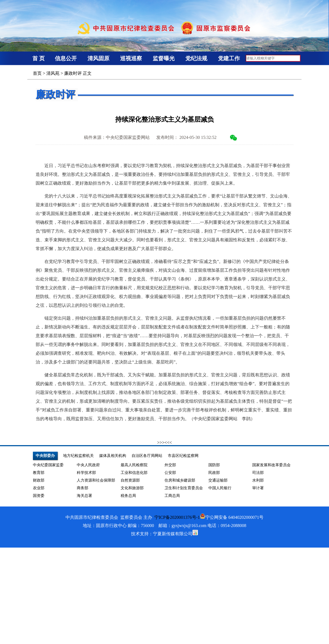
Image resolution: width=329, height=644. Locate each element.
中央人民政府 (88, 465)
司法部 (258, 473)
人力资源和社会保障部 (96, 480)
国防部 (214, 465)
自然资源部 (130, 480)
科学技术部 (86, 473)
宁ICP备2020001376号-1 (177, 517)
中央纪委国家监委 (48, 465)
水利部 (258, 480)
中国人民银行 (220, 488)
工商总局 (172, 496)
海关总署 (84, 496)
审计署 (258, 488)
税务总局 (128, 496)
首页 (37, 73)
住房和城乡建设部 (180, 480)
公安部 (170, 473)
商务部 (83, 488)
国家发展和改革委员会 (271, 465)
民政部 (214, 473)
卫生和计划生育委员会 (184, 488)
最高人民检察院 (134, 465)
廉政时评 (73, 73)
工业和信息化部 (134, 473)
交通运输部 (218, 480)
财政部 (39, 480)
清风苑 (53, 73)
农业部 (39, 488)
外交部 (170, 465)
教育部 (39, 473)
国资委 (39, 496)
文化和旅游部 (132, 488)
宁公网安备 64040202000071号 (232, 517)
